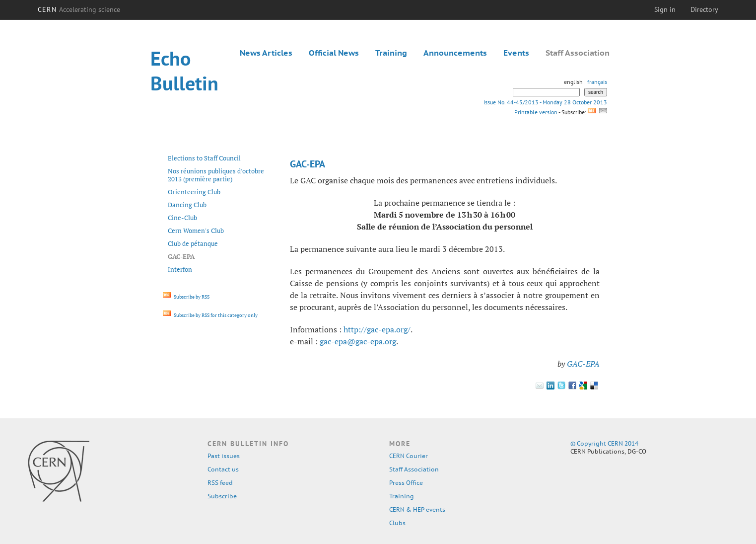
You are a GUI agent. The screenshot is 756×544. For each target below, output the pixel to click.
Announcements (455, 53)
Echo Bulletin (184, 71)
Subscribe (222, 496)
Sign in (665, 9)
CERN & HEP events (417, 509)
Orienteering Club (194, 192)
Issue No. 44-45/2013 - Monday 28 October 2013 (545, 102)
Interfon (180, 269)
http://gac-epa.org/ (377, 329)
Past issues (224, 456)
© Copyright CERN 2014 (604, 443)
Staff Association (578, 53)
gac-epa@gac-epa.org (358, 341)
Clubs (397, 523)
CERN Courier (409, 456)
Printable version (536, 112)
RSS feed (220, 483)
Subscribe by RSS (186, 297)
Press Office (406, 483)
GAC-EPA (583, 364)
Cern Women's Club (196, 231)
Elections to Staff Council (204, 158)
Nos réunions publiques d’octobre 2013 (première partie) (216, 175)
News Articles (266, 53)
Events (516, 53)
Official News (334, 53)
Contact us (223, 469)
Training (391, 53)
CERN (79, 9)
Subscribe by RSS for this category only (210, 315)
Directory (704, 9)
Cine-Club (182, 218)
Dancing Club (187, 205)
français (597, 82)
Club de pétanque (193, 243)
